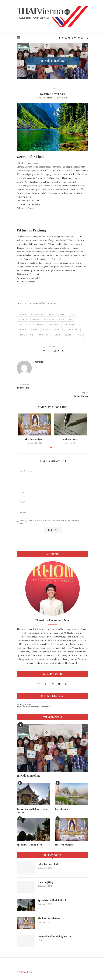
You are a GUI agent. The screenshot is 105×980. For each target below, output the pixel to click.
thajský (34, 330)
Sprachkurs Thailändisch (29, 845)
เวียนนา (79, 335)
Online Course (70, 439)
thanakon (60, 330)
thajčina (22, 330)
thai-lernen (53, 325)
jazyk (62, 315)
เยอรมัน (68, 335)
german (51, 315)
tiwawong (74, 330)
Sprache (36, 320)
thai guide (23, 325)
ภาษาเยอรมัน (44, 335)
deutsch (22, 315)
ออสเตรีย (57, 335)
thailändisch (69, 325)
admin (49, 98)
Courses (53, 89)
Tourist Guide (62, 809)
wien (32, 335)
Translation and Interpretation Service (32, 811)
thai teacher (38, 325)
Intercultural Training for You (55, 936)
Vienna (22, 335)
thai (71, 320)
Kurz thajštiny (46, 882)
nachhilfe (23, 320)
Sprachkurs (49, 320)
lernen (72, 315)
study (62, 320)
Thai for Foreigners (35, 439)
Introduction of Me (53, 61)
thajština (46, 330)
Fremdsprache (37, 315)
